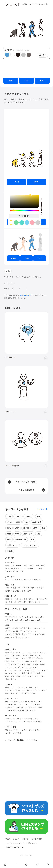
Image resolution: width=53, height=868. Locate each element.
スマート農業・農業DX (15, 711)
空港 (18, 676)
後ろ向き (16, 591)
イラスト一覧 (42, 509)
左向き (8, 591)
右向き (18, 277)
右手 (24, 591)
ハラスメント (22, 687)
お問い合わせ (32, 843)
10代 (25, 565)
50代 (7, 569)
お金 (26, 522)
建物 (17, 528)
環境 (35, 528)
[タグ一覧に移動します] (27, 864)
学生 (22, 571)
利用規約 (25, 839)
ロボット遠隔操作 (27, 490)
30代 (37, 565)
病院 (7, 655)
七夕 (31, 634)
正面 (24, 588)
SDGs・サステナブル (14, 702)
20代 (31, 565)
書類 (42, 664)
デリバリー (35, 670)
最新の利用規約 (26, 295)
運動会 (24, 634)
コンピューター (26, 722)
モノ (33, 539)
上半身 (14, 588)
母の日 (8, 631)
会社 (13, 687)
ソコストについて (13, 839)
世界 (38, 673)
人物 (8, 271)
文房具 (36, 664)
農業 (40, 708)
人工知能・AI (28, 277)
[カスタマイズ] (48, 864)
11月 (33, 620)
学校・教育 (37, 522)
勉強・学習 (10, 693)
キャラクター (14, 673)
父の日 (15, 631)
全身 (7, 277)
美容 (9, 539)
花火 (37, 634)
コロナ (8, 658)
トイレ (8, 667)
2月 (27, 617)
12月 (39, 620)
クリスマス (26, 637)
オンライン (41, 690)
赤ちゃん (39, 569)
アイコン (36, 730)
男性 (7, 565)
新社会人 (33, 687)
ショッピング (18, 667)
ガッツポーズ (11, 602)
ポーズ (18, 516)
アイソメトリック (30, 545)
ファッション (31, 667)
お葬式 (43, 652)
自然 (43, 528)
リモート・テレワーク (25, 690)
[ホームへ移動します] (5, 864)
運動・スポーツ (12, 661)
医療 (17, 534)
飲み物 (38, 655)
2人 (12, 580)
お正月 (8, 628)
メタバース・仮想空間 (14, 708)
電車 (7, 679)
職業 (7, 687)
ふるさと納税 (35, 705)
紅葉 (18, 637)
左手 (29, 591)
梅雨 (18, 634)
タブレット (19, 719)
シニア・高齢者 (27, 569)
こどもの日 (10, 634)
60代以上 (15, 569)
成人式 (23, 628)
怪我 (18, 655)
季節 (39, 516)
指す (31, 602)
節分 (29, 628)
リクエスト (17, 733)
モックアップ (25, 730)
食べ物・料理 (21, 539)
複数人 (39, 277)
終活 (36, 652)
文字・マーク (13, 545)
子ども (15, 571)
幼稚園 (8, 571)
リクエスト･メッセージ (15, 843)
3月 (32, 617)
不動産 (32, 693)
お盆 (42, 634)
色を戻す (43, 55)
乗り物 (26, 528)
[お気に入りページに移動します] (37, 864)
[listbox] (24, 201)
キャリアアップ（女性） (27, 482)
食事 (31, 655)
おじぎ (43, 599)
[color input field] (24, 216)
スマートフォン (32, 719)
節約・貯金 (24, 670)
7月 (12, 620)
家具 (23, 664)
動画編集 (38, 722)
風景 (24, 673)
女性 (13, 565)
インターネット (12, 722)
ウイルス (16, 658)
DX (26, 705)
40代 (43, 565)
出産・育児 (10, 652)
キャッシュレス (12, 670)
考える (19, 599)
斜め (33, 588)
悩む (13, 599)
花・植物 (31, 673)
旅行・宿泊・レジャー (31, 676)
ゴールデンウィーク (28, 631)
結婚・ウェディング (24, 652)
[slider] (24, 210)
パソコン (9, 719)
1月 (22, 617)
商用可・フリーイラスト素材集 (35, 4)
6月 (7, 620)
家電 (29, 664)
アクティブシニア (13, 664)
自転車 (14, 679)
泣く (37, 599)
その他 (10, 551)
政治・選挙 (10, 676)
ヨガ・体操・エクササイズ (31, 661)
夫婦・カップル (34, 580)
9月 (21, 620)
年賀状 (15, 628)
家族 (24, 580)
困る (26, 599)
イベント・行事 (14, 522)
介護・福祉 (28, 534)
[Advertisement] (27, 68)
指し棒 (37, 602)
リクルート (10, 690)
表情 (7, 599)
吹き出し (9, 730)
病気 (13, 655)
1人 (7, 580)
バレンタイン (38, 628)
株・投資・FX (22, 693)
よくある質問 (37, 839)
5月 (41, 617)
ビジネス (29, 516)
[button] (7, 55)
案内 (20, 602)
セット (8, 733)
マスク (24, 658)
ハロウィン (10, 637)
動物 (9, 534)
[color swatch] (11, 223)
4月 (37, 617)
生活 (9, 528)
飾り (16, 730)
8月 (16, 620)
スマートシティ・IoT (14, 705)
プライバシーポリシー (14, 847)
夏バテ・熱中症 (36, 658)
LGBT (19, 565)
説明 (25, 602)
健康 (39, 534)
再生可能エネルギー (33, 702)
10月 (27, 620)
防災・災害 (31, 711)
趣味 (44, 670)
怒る (31, 599)
